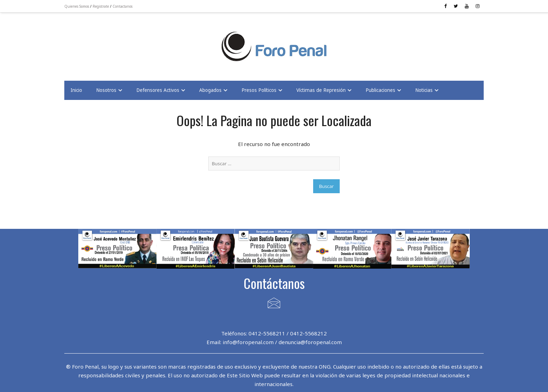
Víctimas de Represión (321, 90)
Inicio (76, 90)
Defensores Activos (158, 90)
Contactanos (122, 6)
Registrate (101, 6)
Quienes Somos (77, 6)
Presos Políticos (259, 90)
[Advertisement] (120, 42)
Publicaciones (380, 90)
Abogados (210, 90)
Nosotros (106, 90)
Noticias (424, 90)
